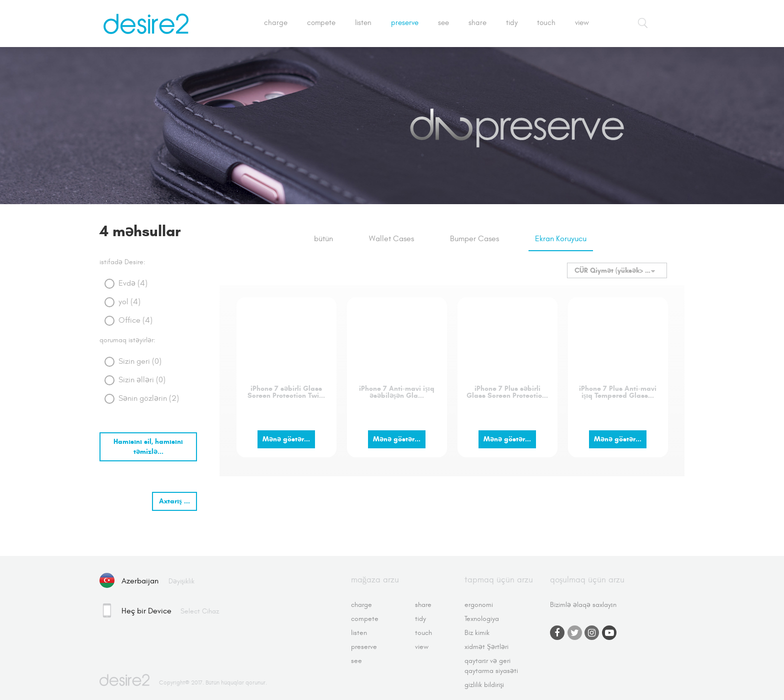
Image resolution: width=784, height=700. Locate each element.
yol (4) (129, 302)
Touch (546, 23)
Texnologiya (482, 619)
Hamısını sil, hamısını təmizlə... (148, 447)
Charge (276, 23)
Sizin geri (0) (140, 361)
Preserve (405, 23)
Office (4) (135, 320)
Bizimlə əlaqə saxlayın (583, 605)
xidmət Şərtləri (486, 647)
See (443, 23)
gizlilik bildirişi (484, 685)
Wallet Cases (391, 239)
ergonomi (479, 605)
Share (477, 23)
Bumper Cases (474, 239)
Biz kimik (477, 633)
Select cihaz (200, 611)
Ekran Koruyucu (561, 239)
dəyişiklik (181, 581)
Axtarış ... (174, 501)
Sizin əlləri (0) (142, 380)
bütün (323, 239)
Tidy (512, 23)
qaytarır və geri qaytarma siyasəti (491, 666)
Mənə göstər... (286, 439)
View (582, 23)
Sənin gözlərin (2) (149, 398)
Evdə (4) (133, 283)
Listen (363, 23)
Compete (321, 23)
